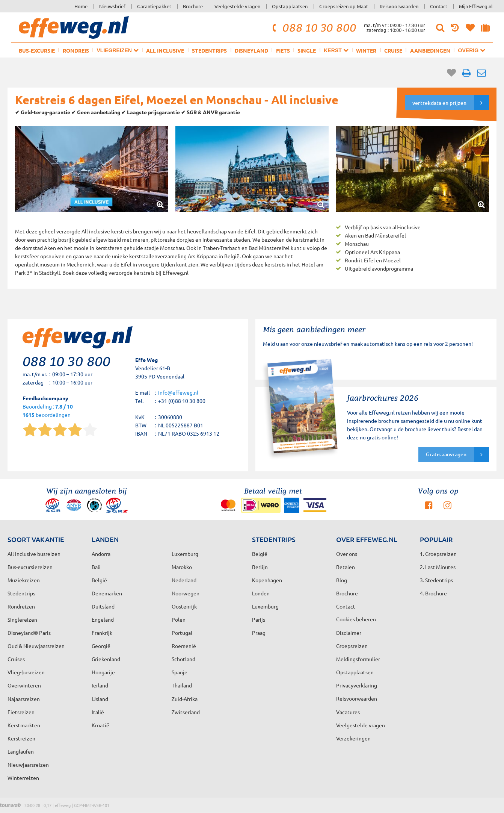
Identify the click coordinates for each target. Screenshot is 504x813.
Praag (259, 633)
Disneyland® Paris (29, 633)
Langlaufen (21, 751)
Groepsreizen (352, 646)
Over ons (347, 554)
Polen (179, 619)
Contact (439, 6)
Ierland (100, 685)
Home (81, 6)
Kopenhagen (267, 580)
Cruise (393, 50)
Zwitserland (186, 712)
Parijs (259, 619)
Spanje (180, 672)
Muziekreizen (24, 580)
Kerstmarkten (24, 725)
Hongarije (103, 672)
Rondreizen (21, 606)
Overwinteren (24, 685)
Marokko (182, 567)
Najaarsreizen (24, 699)
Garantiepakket (154, 6)
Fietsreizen (21, 712)
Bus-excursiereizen (30, 567)
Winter (366, 50)
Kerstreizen (21, 738)
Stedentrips (209, 50)
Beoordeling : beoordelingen (48, 411)
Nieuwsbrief (112, 6)
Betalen (346, 567)
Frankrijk (102, 633)
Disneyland (251, 50)
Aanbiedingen (430, 50)
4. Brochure (433, 593)
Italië (98, 712)
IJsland (100, 699)
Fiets (283, 50)
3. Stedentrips (436, 580)
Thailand (182, 685)
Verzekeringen (353, 738)
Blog (342, 580)
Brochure (193, 6)
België (99, 580)
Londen (261, 593)
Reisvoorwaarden (399, 6)
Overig (472, 50)
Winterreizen (23, 778)
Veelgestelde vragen (237, 6)
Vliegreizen (118, 50)
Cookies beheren (356, 619)
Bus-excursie (37, 50)
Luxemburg (265, 606)
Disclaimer (349, 633)
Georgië (101, 646)
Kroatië (100, 725)
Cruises (16, 659)
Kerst (336, 50)
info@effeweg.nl (178, 392)
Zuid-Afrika (185, 699)
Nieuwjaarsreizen (28, 765)
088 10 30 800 (313, 27)
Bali (96, 567)
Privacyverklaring (357, 685)
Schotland (183, 659)
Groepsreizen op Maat (344, 6)
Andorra (101, 554)
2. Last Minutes (438, 567)
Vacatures (348, 712)
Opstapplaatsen (290, 6)
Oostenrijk (184, 606)
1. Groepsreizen (438, 554)
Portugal (182, 633)
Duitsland (103, 606)
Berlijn (260, 567)
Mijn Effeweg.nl (476, 6)
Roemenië (184, 646)
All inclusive (165, 50)
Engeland (103, 619)
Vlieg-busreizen (26, 672)
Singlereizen (22, 619)
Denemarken (107, 593)
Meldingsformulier (358, 659)
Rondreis (76, 50)
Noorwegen (186, 593)
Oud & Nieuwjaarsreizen (36, 646)
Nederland (184, 580)
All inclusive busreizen (34, 554)
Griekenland (106, 659)
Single (307, 50)
